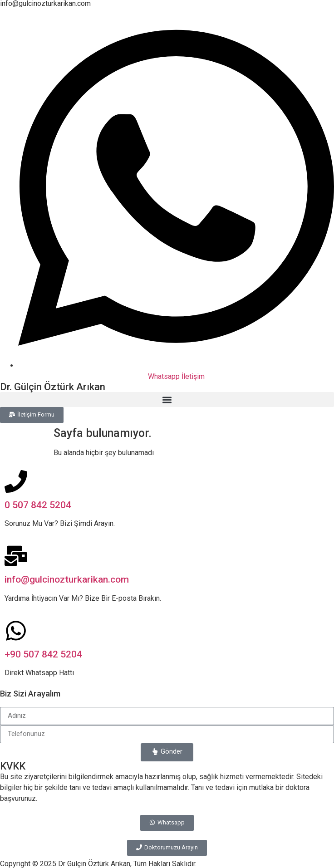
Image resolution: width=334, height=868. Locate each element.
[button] (167, 400)
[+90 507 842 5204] (16, 631)
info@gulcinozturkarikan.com (67, 579)
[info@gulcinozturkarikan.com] (16, 556)
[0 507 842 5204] (16, 481)
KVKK (13, 766)
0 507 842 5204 (38, 505)
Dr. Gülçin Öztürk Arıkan (53, 387)
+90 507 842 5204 (43, 654)
